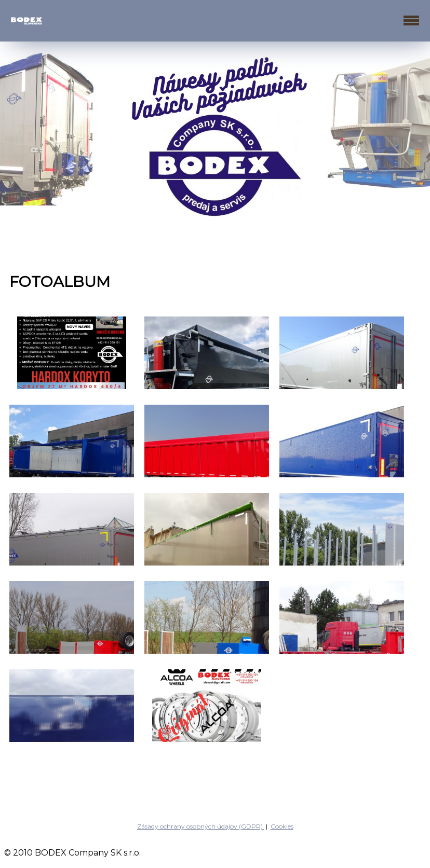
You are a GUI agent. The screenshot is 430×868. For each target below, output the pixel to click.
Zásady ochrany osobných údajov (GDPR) (201, 826)
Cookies (282, 826)
